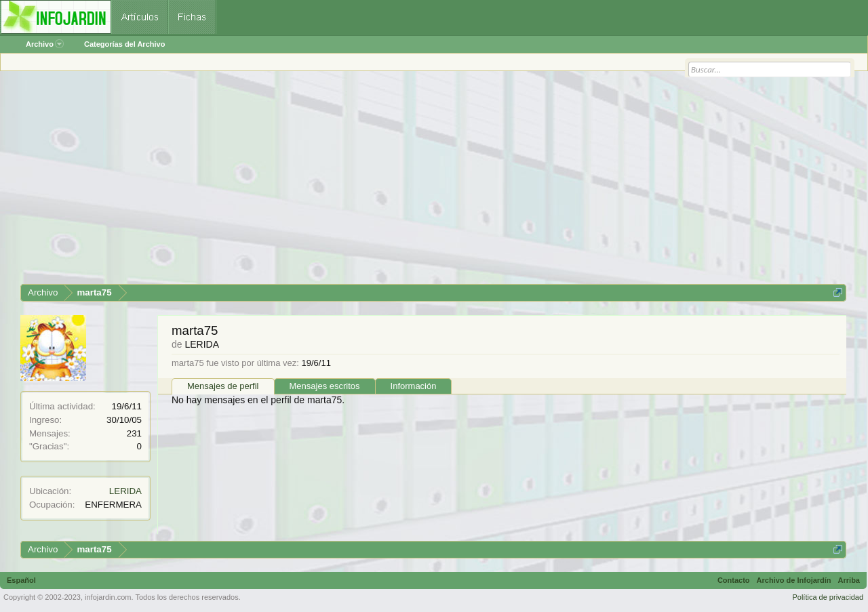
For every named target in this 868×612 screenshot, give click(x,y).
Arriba (849, 580)
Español (21, 580)
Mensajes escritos (325, 386)
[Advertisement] (427, 182)
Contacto (734, 580)
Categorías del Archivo (124, 44)
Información (414, 386)
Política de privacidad (828, 597)
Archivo (45, 44)
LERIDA (125, 491)
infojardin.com (108, 597)
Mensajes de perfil (223, 386)
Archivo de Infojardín (794, 580)
